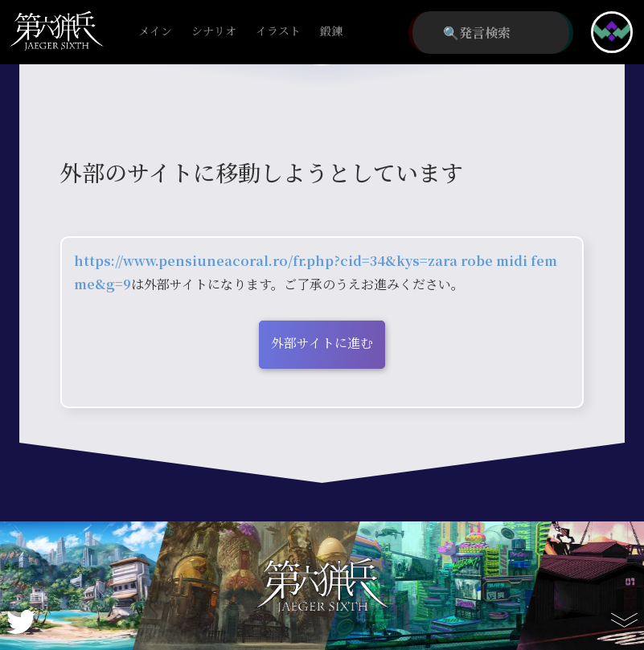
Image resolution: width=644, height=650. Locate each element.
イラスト (278, 32)
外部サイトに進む (322, 343)
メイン (155, 32)
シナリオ (214, 32)
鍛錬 (331, 32)
